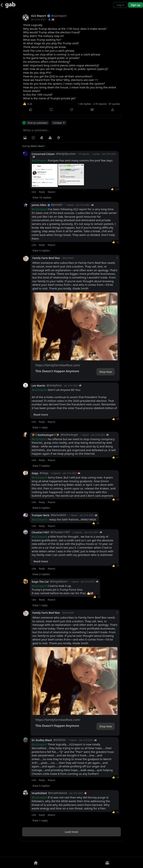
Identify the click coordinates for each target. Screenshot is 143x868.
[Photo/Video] (25, 138)
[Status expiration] (58, 138)
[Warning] (50, 138)
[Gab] (10, 5)
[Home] (36, 863)
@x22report (39, 160)
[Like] (31, 110)
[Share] (112, 110)
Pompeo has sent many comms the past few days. (72, 160)
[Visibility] (42, 138)
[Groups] (107, 863)
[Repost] (71, 110)
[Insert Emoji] (33, 138)
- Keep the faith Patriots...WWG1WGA (64, 533)
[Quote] (92, 110)
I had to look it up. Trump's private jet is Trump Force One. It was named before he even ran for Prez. (62, 603)
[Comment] (51, 110)
